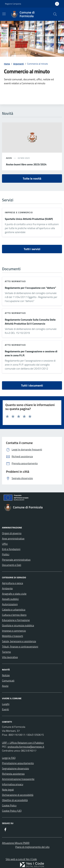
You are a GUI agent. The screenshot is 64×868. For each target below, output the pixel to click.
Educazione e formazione (16, 620)
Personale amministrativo (16, 560)
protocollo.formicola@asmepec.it (26, 747)
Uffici (5, 544)
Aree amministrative (13, 538)
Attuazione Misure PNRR (16, 843)
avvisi (9, 158)
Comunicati (8, 681)
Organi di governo (12, 533)
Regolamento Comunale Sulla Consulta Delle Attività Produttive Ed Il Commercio (30, 322)
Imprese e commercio (19, 212)
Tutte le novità (32, 178)
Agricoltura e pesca (12, 583)
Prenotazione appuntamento (18, 763)
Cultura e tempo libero (14, 615)
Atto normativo (15, 281)
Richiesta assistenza (13, 774)
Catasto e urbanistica (14, 609)
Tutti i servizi (32, 249)
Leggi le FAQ (9, 758)
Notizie (6, 675)
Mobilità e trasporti (12, 636)
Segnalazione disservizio (15, 768)
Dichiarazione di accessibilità (18, 795)
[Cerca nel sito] (55, 14)
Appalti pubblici (10, 599)
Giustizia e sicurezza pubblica (18, 625)
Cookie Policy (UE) (12, 811)
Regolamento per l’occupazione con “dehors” (31, 288)
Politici (6, 554)
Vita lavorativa (10, 657)
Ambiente (7, 588)
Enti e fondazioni (11, 549)
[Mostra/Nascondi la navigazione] (4, 14)
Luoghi (6, 704)
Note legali (8, 790)
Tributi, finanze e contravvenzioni (20, 646)
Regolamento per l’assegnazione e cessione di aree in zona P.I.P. (31, 353)
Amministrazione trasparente (18, 779)
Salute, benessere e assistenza (19, 641)
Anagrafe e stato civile (14, 594)
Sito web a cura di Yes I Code (21, 859)
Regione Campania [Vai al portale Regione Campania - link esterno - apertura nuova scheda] (13, 4)
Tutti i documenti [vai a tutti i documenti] (32, 385)
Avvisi (5, 686)
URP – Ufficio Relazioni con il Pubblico (23, 743)
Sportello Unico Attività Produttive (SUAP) (29, 219)
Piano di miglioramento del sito (32, 847)
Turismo (6, 652)
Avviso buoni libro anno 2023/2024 (26, 164)
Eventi (5, 709)
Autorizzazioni (10, 604)
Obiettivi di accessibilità (15, 800)
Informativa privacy (13, 784)
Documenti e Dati (12, 565)
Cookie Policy (9, 805)
